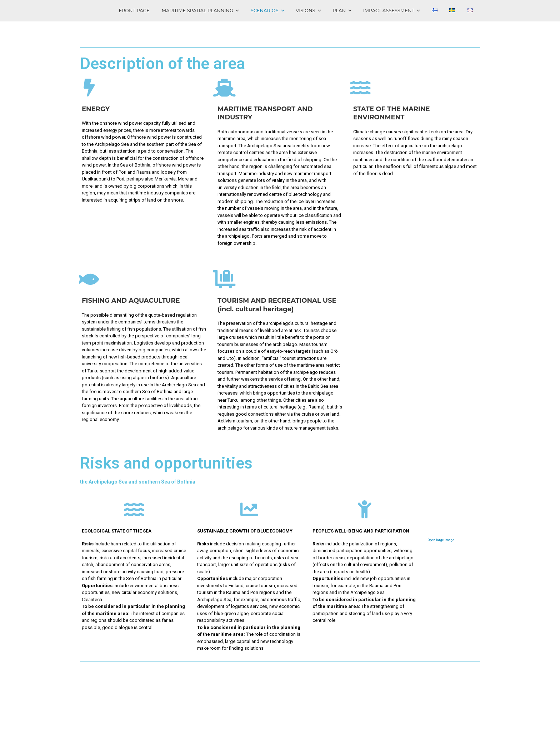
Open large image (441, 540)
